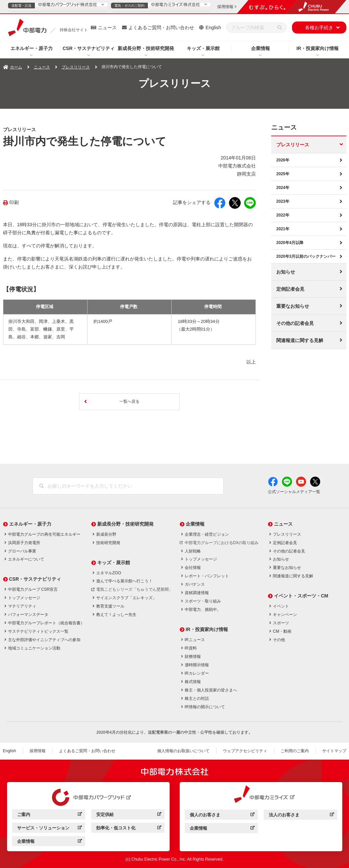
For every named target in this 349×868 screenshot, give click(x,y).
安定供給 (129, 815)
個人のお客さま (222, 816)
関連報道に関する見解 (300, 340)
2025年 (283, 174)
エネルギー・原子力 (32, 48)
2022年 (283, 215)
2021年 (283, 229)
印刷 (14, 203)
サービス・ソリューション (49, 829)
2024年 (283, 188)
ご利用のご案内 (295, 751)
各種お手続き (319, 28)
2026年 (283, 160)
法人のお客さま (301, 816)
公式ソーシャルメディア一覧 (294, 492)
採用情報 (38, 751)
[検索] (280, 28)
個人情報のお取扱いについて (183, 751)
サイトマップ (334, 751)
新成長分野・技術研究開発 (146, 48)
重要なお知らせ (293, 306)
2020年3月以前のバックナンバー (306, 256)
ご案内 (49, 815)
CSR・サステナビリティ (89, 48)
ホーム (16, 67)
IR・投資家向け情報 (317, 48)
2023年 (283, 201)
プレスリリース (76, 67)
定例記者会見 (290, 289)
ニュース (107, 28)
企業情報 (260, 48)
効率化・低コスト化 (129, 829)
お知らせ (286, 272)
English (213, 28)
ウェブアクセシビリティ (245, 751)
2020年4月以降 (290, 243)
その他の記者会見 (295, 323)
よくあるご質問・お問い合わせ (161, 28)
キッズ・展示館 (203, 48)
